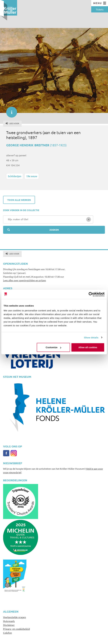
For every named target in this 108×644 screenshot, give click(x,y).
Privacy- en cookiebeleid (16, 629)
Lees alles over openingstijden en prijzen (25, 280)
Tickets (100, 9)
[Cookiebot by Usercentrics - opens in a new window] (91, 294)
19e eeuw (32, 176)
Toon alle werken (19, 200)
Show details (91, 337)
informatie (10, 111)
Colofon (7, 633)
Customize (53, 347)
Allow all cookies (88, 347)
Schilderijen (15, 176)
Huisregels (9, 621)
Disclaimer (9, 625)
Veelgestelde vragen (15, 617)
